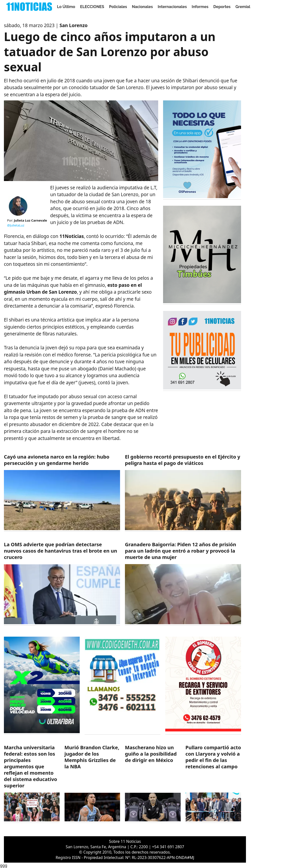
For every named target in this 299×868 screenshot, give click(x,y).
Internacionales (172, 7)
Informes (200, 7)
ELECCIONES (92, 7)
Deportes (222, 7)
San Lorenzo (73, 25)
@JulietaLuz (16, 225)
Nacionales (143, 7)
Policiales (118, 7)
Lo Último (66, 7)
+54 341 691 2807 (168, 847)
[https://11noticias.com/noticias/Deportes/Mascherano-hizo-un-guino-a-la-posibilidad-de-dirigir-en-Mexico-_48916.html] (153, 784)
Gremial (243, 7)
